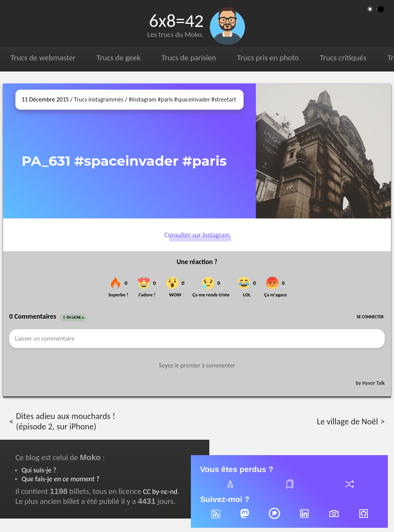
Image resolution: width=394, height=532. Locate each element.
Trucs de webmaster (43, 58)
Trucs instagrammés (99, 99)
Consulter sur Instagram (197, 235)
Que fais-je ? (60, 479)
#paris (165, 99)
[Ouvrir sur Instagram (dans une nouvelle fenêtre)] (323, 151)
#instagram (142, 99)
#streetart (224, 99)
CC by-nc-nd (160, 491)
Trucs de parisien (188, 58)
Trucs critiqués (342, 58)
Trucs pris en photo (267, 58)
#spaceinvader (192, 99)
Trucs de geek (118, 58)
